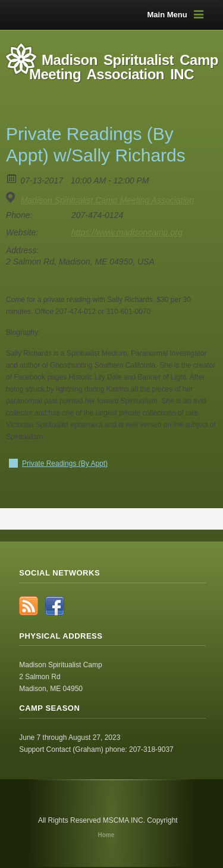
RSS (29, 606)
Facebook (55, 606)
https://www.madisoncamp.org (127, 232)
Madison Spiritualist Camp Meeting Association (107, 200)
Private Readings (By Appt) (65, 463)
